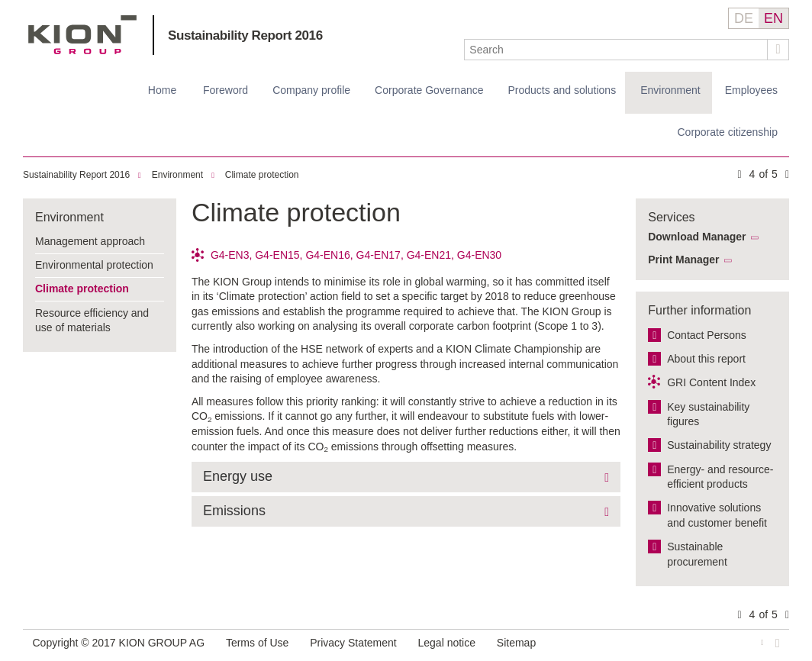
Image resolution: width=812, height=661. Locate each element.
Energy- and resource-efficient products (720, 477)
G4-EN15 (277, 255)
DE (744, 18)
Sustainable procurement (697, 554)
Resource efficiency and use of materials (92, 321)
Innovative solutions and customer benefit (717, 515)
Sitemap (516, 643)
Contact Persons (707, 335)
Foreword (226, 90)
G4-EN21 (429, 255)
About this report (706, 359)
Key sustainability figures (708, 414)
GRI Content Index (711, 382)
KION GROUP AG (83, 35)
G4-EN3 (230, 255)
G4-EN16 (327, 255)
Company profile (311, 90)
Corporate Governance (429, 90)
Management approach (90, 241)
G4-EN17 (379, 255)
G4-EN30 (479, 255)
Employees (751, 90)
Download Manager (697, 237)
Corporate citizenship (727, 132)
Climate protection (262, 175)
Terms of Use (257, 643)
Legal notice (447, 643)
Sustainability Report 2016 (245, 35)
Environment (670, 90)
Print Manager (683, 260)
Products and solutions (562, 90)
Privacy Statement (353, 643)
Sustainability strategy (719, 445)
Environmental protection (94, 265)
